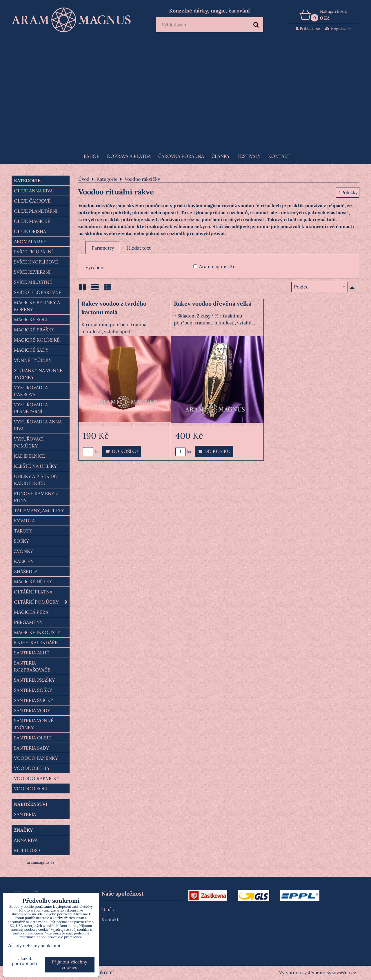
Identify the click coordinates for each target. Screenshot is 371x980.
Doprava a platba (129, 156)
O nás (108, 909)
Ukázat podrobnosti (24, 961)
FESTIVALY (249, 156)
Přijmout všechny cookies (70, 965)
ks (91, 452)
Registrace (338, 28)
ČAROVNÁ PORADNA (181, 156)
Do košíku (122, 451)
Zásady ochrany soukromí (34, 946)
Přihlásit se (308, 28)
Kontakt (279, 156)
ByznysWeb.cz (341, 972)
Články (221, 156)
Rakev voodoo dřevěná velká (213, 303)
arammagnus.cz (41, 862)
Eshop (92, 156)
